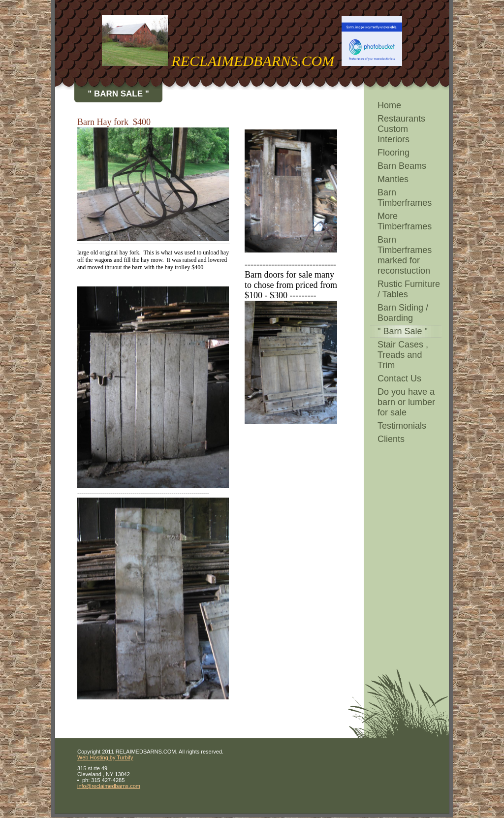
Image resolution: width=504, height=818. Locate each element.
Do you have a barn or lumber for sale (406, 402)
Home (389, 105)
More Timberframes (405, 221)
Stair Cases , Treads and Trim (403, 355)
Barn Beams (402, 166)
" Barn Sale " (403, 331)
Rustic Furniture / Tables (409, 289)
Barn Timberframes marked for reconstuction (405, 255)
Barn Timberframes (405, 198)
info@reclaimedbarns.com (109, 786)
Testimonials (402, 426)
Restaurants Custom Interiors (401, 129)
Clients (391, 439)
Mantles (393, 179)
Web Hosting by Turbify (105, 757)
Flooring (394, 153)
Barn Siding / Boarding (403, 313)
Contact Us (399, 378)
